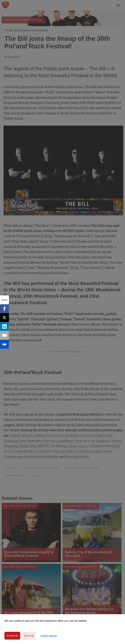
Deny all (29, 636)
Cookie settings (49, 636)
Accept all (12, 636)
